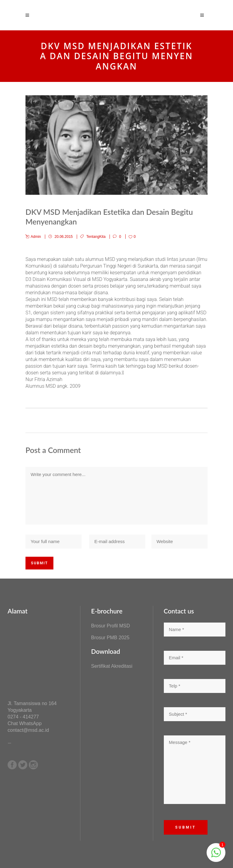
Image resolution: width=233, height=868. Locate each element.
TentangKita (96, 237)
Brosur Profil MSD (110, 626)
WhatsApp (30, 723)
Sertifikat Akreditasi (112, 666)
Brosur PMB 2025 (110, 638)
